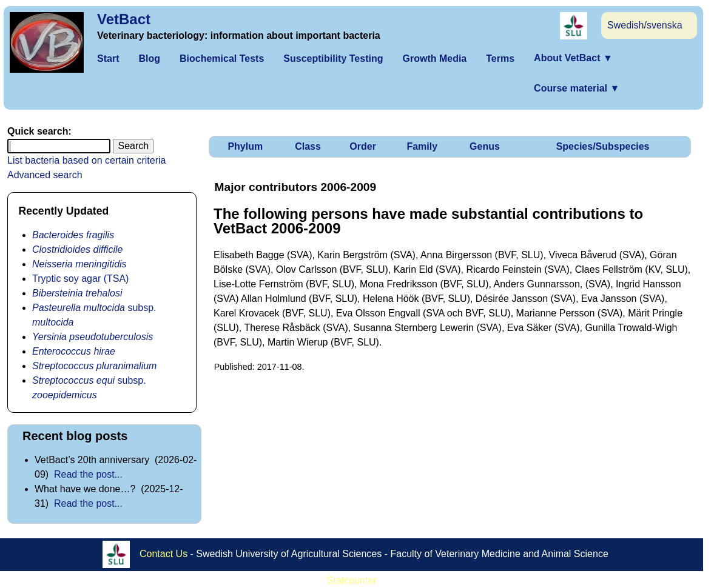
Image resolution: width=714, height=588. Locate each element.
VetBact (124, 19)
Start (108, 58)
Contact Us (163, 554)
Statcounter (352, 580)
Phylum (245, 146)
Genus (485, 146)
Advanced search (45, 175)
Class (308, 146)
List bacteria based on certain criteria (86, 160)
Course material (577, 88)
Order (363, 146)
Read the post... (88, 474)
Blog (149, 58)
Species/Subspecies (603, 146)
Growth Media (434, 58)
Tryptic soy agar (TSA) (80, 279)
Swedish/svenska (645, 25)
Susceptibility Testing (333, 58)
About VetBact (573, 58)
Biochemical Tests (222, 58)
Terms (500, 58)
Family (422, 146)
